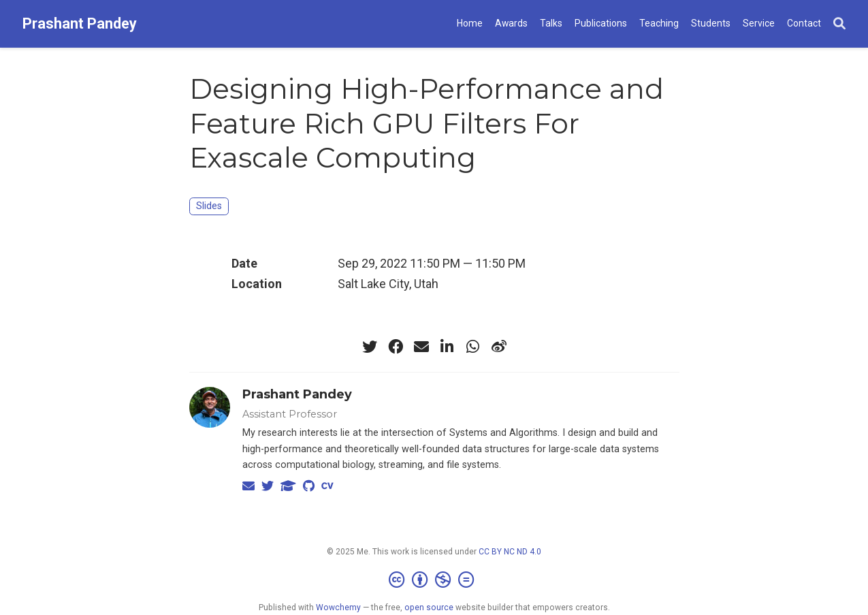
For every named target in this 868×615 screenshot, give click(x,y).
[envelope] (421, 347)
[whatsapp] (473, 347)
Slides (209, 206)
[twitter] (370, 347)
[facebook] (396, 347)
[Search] (839, 24)
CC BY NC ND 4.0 (510, 552)
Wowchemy (338, 608)
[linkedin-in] (447, 347)
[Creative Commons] (434, 580)
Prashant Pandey (80, 23)
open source (429, 608)
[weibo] (499, 347)
